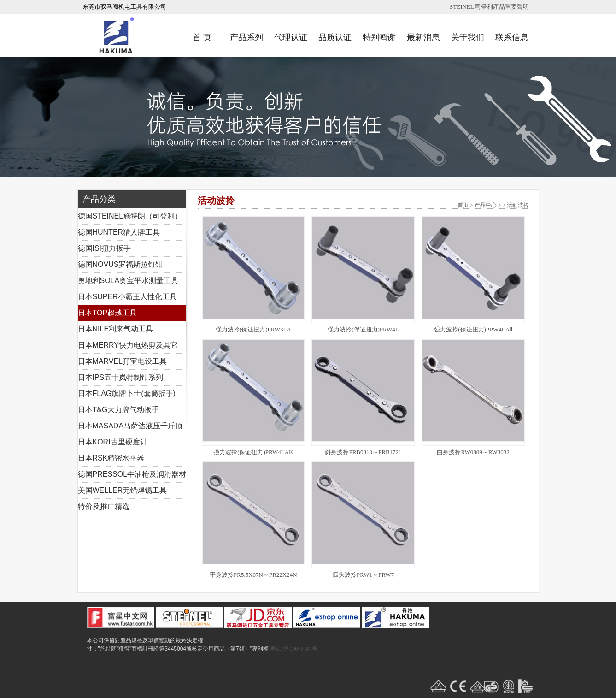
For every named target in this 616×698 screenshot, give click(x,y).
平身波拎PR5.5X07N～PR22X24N (253, 575)
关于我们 (468, 37)
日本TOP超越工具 (108, 313)
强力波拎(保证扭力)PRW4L (363, 329)
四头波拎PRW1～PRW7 (363, 575)
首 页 (202, 37)
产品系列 (246, 37)
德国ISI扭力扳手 (105, 248)
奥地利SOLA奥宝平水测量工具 (128, 281)
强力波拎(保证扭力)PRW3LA (253, 329)
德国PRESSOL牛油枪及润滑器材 (132, 474)
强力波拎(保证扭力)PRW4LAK (253, 452)
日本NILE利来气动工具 (116, 329)
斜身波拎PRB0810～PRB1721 (363, 452)
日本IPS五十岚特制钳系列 (121, 377)
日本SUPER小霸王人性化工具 (127, 297)
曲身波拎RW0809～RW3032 (473, 452)
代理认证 (291, 37)
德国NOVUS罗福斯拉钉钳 (120, 264)
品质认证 (335, 37)
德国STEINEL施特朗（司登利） (130, 216)
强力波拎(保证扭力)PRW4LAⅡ (473, 329)
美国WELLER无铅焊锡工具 (123, 490)
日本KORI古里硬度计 (113, 442)
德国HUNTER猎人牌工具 (119, 232)
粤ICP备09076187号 (294, 649)
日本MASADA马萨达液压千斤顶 (130, 426)
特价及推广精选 (104, 506)
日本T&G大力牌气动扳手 (119, 410)
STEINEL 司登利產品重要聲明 (489, 7)
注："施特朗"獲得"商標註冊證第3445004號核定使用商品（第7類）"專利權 (178, 649)
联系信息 (512, 37)
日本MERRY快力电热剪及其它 (128, 345)
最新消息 (423, 37)
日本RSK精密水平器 (111, 458)
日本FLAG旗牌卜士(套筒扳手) (127, 393)
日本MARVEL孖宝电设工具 (123, 361)
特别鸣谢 (379, 37)
